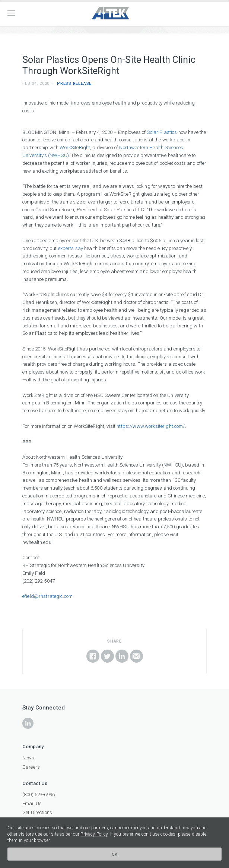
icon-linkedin (28, 723)
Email (136, 656)
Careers (31, 767)
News (28, 758)
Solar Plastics (162, 132)
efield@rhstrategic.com (47, 596)
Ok (115, 854)
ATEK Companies (115, 13)
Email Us (32, 803)
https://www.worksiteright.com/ (151, 426)
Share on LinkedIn (122, 656)
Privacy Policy (94, 834)
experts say (71, 248)
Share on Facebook (93, 656)
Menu (11, 13)
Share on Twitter (107, 656)
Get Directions (37, 812)
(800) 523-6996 (39, 795)
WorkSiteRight (75, 148)
